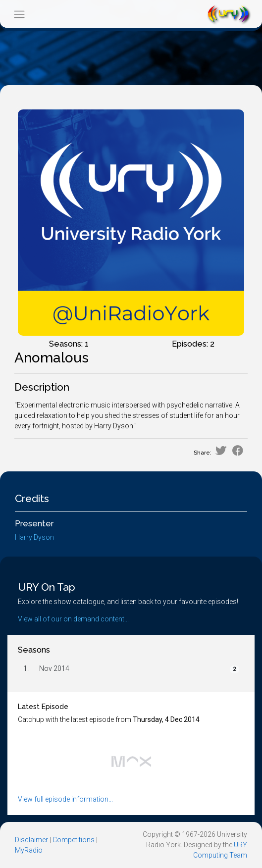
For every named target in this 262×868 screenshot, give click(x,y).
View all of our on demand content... (73, 619)
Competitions (74, 840)
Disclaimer (31, 840)
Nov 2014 (54, 668)
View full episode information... (65, 799)
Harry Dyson (34, 537)
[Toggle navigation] (19, 14)
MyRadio (29, 850)
